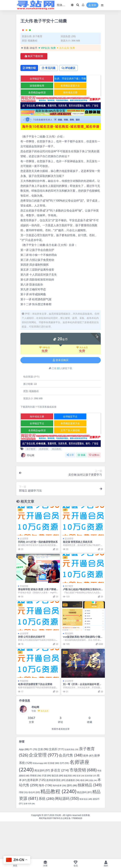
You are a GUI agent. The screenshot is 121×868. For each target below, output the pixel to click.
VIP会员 (45, 385)
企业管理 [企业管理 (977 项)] (44, 793)
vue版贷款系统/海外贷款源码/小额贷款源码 (83, 676)
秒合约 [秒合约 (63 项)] (34, 830)
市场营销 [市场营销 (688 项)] (83, 807)
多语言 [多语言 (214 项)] (60, 808)
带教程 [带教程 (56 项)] (36, 813)
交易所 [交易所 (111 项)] (57, 787)
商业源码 (69, 671)
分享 (70, 493)
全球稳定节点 (34, 116)
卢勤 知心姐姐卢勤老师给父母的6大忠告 (82, 628)
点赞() (94, 493)
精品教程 (56, 487)
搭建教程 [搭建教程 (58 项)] (73, 818)
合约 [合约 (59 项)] (64, 801)
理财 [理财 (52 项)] (23, 830)
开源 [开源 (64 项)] (46, 813)
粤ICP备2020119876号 (50, 856)
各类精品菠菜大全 (61, 123)
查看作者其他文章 (61, 767)
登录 (92, 5)
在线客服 (86, 853)
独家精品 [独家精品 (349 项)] (90, 822)
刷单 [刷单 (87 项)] (88, 793)
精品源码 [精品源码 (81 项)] (84, 830)
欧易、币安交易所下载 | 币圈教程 (61, 117)
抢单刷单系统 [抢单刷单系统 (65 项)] (56, 818)
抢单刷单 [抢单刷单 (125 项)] (36, 818)
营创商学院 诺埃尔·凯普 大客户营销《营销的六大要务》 (37, 628)
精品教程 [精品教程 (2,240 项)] (58, 829)
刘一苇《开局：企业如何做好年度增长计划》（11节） (82, 723)
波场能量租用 (34, 123)
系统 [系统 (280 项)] (47, 836)
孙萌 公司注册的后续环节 (32, 674)
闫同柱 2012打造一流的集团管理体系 (38, 579)
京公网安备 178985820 (71, 856)
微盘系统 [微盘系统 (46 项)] (70, 813)
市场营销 (24, 624)
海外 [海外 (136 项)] (45, 823)
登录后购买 (61, 398)
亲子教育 (37, 74)
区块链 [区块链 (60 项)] (53, 801)
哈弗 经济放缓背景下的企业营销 (35, 722)
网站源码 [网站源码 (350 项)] (67, 836)
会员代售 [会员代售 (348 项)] (71, 793)
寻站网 (27, 493)
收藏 (81, 493)
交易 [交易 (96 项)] (43, 787)
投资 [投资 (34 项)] (80, 813)
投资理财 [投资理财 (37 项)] (91, 813)
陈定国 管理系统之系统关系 (78, 579)
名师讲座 (44, 487)
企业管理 (24, 576)
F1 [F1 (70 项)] (33, 787)
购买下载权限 (34, 94)
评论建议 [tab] (72, 105)
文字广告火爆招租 (61, 468)
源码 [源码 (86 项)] (72, 823)
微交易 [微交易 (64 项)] (57, 813)
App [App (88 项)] (24, 787)
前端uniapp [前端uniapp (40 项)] (40, 801)
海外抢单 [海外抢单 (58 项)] (59, 823)
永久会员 (82, 385)
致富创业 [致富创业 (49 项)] (86, 837)
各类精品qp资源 (34, 130)
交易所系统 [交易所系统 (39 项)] (72, 787)
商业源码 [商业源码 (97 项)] (42, 808)
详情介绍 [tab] (30, 105)
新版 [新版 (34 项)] (93, 818)
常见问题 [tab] (51, 105)
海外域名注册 (61, 130)
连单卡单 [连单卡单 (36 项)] (29, 841)
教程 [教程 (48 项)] (85, 818)
